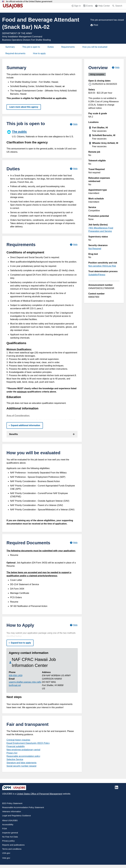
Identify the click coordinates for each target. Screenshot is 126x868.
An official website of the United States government (29, 2)
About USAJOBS (10, 820)
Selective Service (15, 759)
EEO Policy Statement (12, 803)
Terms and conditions (12, 849)
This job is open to (31, 47)
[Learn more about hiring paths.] (74, 124)
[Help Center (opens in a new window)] (102, 6)
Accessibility (8, 824)
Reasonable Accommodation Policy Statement (23, 807)
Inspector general (10, 833)
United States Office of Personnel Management (40, 794)
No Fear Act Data (10, 837)
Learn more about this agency (24, 107)
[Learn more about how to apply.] (74, 625)
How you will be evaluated (95, 47)
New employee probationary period (23, 750)
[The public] (42, 134)
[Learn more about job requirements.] (74, 244)
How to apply (39, 53)
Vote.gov (6, 858)
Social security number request (21, 766)
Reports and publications (13, 845)
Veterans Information (12, 811)
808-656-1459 (16, 676)
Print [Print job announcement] (94, 25)
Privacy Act (12, 753)
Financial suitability (16, 746)
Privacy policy (8, 841)
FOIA (5, 829)
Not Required (95, 249)
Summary (10, 47)
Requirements (68, 47)
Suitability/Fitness (97, 275)
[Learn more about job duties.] (74, 169)
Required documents (15, 53)
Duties (51, 47)
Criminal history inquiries (18, 740)
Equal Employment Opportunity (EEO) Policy (28, 743)
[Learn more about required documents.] (74, 543)
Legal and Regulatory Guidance (16, 816)
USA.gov (6, 853)
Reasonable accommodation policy (23, 756)
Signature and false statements (22, 763)
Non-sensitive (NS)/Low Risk (102, 266)
